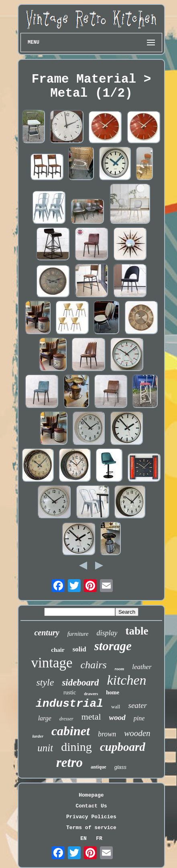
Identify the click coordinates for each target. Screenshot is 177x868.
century (47, 633)
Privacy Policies (91, 817)
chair (58, 650)
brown (107, 734)
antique (99, 767)
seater (137, 705)
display (107, 633)
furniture (78, 634)
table (137, 631)
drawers (91, 694)
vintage (52, 663)
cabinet (71, 731)
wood (117, 717)
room (120, 669)
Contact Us (91, 806)
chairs (94, 665)
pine (139, 718)
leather (142, 667)
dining (76, 747)
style (45, 682)
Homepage (91, 795)
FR (99, 839)
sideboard (80, 682)
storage (113, 646)
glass (120, 767)
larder (38, 736)
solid (79, 649)
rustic (70, 693)
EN (83, 839)
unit (45, 748)
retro (69, 763)
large (45, 718)
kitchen (126, 680)
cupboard (123, 747)
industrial (69, 704)
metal (91, 717)
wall (116, 707)
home (113, 693)
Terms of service (91, 828)
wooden (137, 733)
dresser (66, 719)
